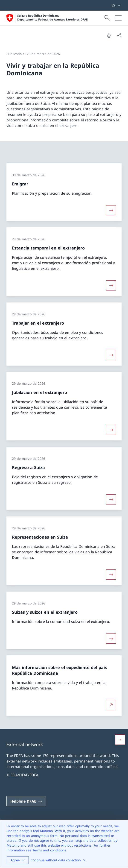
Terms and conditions (49, 850)
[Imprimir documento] (109, 35)
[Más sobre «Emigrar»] (111, 210)
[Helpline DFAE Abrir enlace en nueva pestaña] (26, 801)
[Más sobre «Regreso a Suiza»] (111, 499)
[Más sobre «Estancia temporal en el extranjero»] (111, 285)
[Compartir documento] (119, 35)
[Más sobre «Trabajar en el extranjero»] (111, 355)
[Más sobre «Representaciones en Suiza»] (111, 575)
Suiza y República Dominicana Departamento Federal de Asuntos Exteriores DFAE (52, 18)
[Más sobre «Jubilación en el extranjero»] (111, 430)
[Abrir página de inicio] (47, 18)
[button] (120, 740)
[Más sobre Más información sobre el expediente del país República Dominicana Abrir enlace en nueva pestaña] (111, 705)
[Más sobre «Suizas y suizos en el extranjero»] (111, 638)
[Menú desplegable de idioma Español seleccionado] (116, 5)
